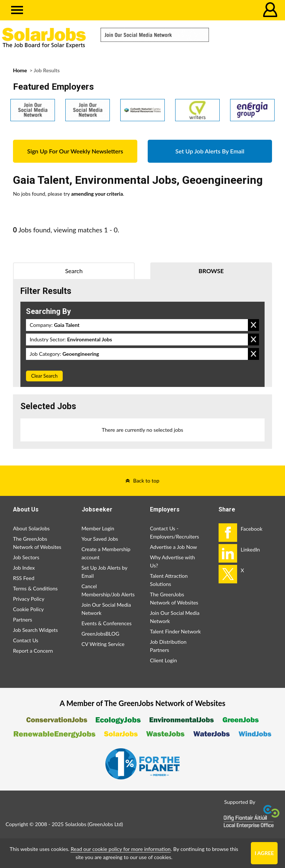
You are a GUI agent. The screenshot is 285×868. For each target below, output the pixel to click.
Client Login (163, 660)
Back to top (146, 481)
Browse (211, 271)
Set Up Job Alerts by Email (105, 572)
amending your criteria (97, 194)
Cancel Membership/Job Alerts (108, 590)
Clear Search (44, 376)
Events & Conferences (107, 623)
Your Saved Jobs (100, 539)
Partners (23, 619)
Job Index (24, 568)
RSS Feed (24, 578)
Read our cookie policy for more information (120, 849)
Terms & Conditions (35, 588)
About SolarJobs (31, 528)
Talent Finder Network (175, 631)
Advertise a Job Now (173, 547)
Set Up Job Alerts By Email (210, 151)
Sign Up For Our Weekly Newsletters (75, 151)
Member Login (98, 528)
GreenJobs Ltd (105, 824)
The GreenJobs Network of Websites (37, 543)
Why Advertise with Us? (172, 561)
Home (20, 70)
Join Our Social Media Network (106, 609)
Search (74, 271)
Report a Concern (33, 651)
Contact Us (26, 640)
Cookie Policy (28, 609)
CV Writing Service (103, 644)
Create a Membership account (106, 553)
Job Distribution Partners (168, 646)
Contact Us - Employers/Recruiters (174, 532)
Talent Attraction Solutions (169, 580)
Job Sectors (26, 557)
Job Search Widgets (35, 630)
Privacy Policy (29, 599)
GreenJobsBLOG (101, 634)
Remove (253, 325)
